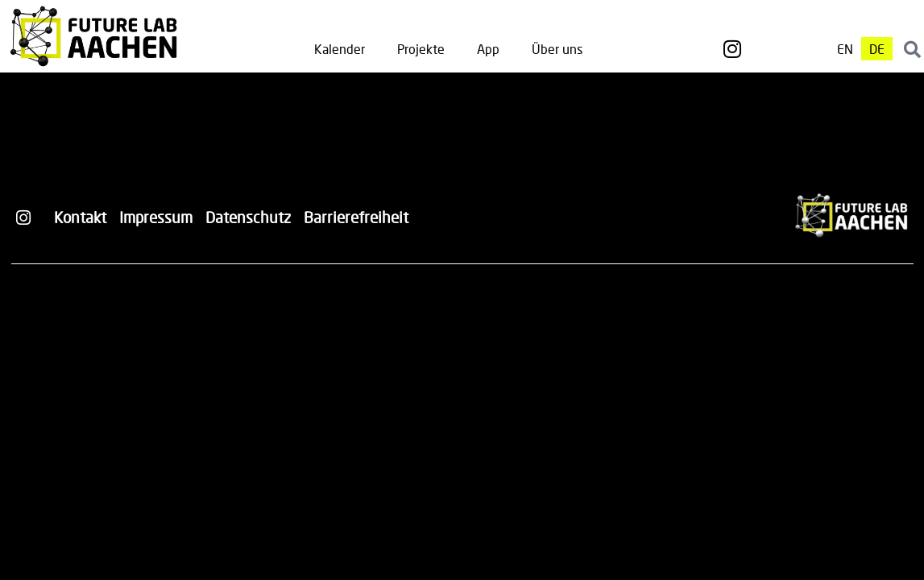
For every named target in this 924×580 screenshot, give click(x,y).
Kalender (340, 49)
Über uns (557, 49)
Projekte (421, 49)
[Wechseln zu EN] (845, 49)
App (488, 49)
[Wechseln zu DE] (877, 49)
